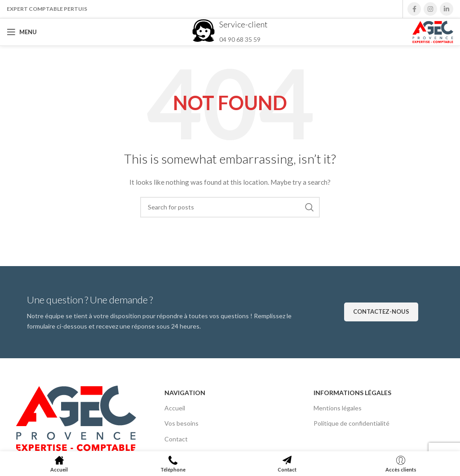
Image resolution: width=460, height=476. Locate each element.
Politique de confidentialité (352, 423)
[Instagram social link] (430, 9)
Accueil (175, 408)
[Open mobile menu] (22, 32)
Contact (176, 439)
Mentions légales (338, 408)
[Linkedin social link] (447, 9)
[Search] (230, 207)
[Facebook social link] (414, 9)
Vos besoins (181, 423)
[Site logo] (433, 31)
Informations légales (352, 393)
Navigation (185, 393)
